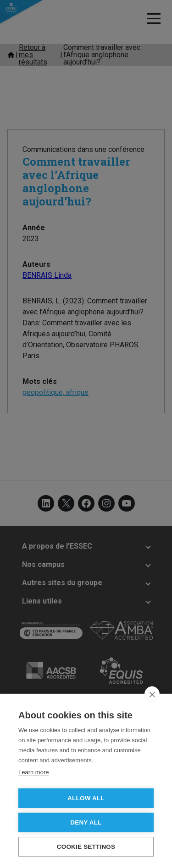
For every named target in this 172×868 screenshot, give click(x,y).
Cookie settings (86, 847)
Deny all (86, 822)
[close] (152, 694)
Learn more (33, 772)
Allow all (86, 798)
